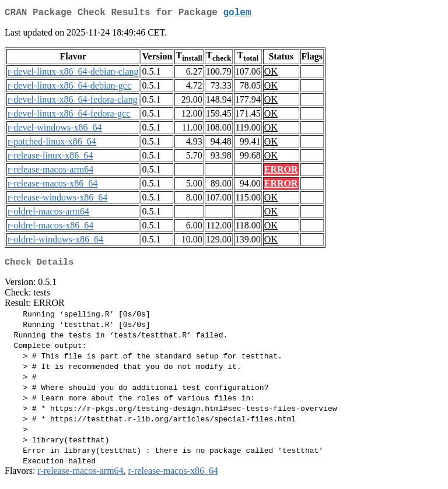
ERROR (281, 172)
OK (271, 74)
